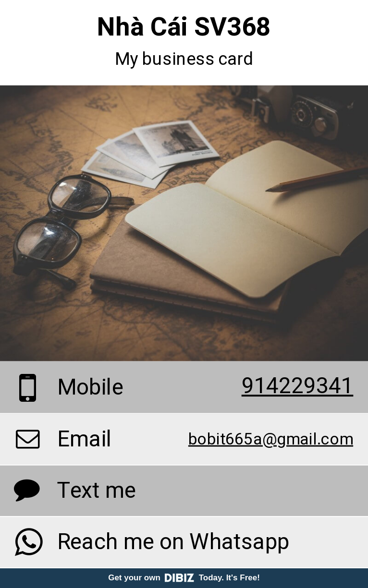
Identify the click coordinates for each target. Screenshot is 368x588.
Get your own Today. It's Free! (184, 578)
